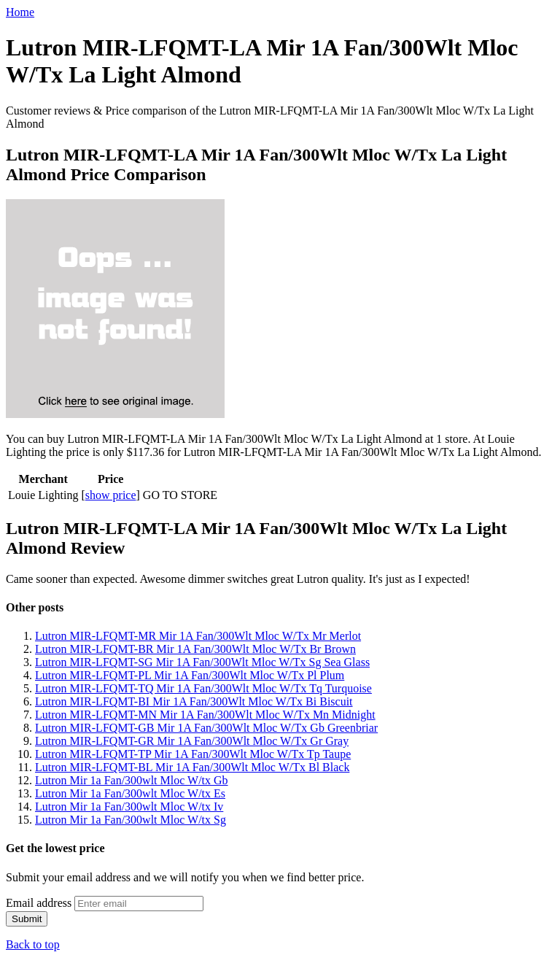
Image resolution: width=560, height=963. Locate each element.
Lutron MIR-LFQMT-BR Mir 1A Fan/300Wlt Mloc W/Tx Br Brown (195, 649)
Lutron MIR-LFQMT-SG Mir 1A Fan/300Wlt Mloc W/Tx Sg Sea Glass (202, 662)
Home (20, 12)
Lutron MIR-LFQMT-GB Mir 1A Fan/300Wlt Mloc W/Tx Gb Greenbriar (206, 728)
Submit (27, 919)
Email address (39, 903)
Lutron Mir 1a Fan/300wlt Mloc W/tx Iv (129, 807)
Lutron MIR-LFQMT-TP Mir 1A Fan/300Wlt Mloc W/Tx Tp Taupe (193, 754)
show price (111, 495)
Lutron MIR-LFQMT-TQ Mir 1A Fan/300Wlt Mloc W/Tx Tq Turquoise (203, 688)
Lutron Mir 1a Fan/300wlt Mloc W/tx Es (130, 793)
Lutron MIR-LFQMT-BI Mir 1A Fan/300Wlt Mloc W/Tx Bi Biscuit (194, 701)
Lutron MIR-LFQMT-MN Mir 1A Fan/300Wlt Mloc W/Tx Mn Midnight (205, 715)
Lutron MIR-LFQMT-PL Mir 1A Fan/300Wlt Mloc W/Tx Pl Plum (190, 675)
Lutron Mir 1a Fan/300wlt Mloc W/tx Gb (132, 780)
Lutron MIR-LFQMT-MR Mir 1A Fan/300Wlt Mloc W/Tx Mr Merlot (198, 636)
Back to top (33, 944)
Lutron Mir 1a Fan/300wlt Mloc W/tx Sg (131, 820)
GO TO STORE (180, 495)
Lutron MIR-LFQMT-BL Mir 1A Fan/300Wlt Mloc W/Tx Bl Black (192, 767)
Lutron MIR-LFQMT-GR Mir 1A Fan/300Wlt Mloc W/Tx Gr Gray (192, 741)
